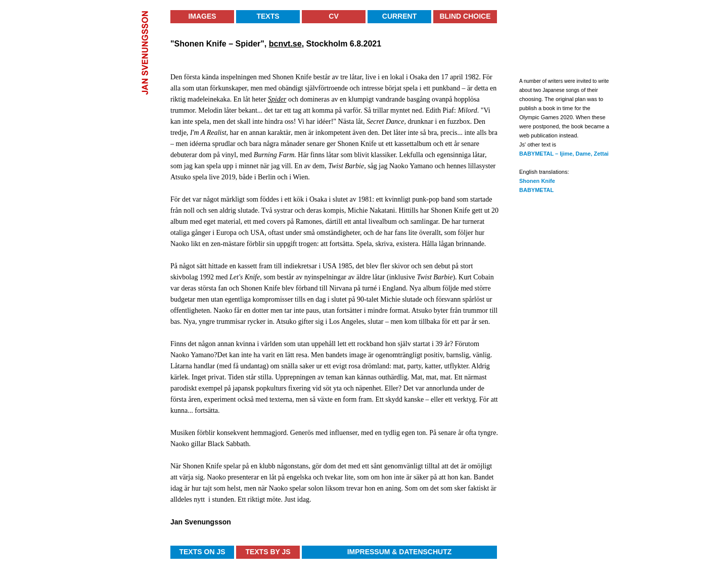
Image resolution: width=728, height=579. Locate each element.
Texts (268, 16)
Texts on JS (202, 552)
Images (202, 16)
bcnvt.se (285, 44)
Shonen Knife (537, 181)
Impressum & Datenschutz (400, 552)
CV (333, 16)
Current (399, 16)
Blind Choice (465, 16)
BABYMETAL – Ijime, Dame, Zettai (564, 154)
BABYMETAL (536, 190)
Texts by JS (268, 552)
